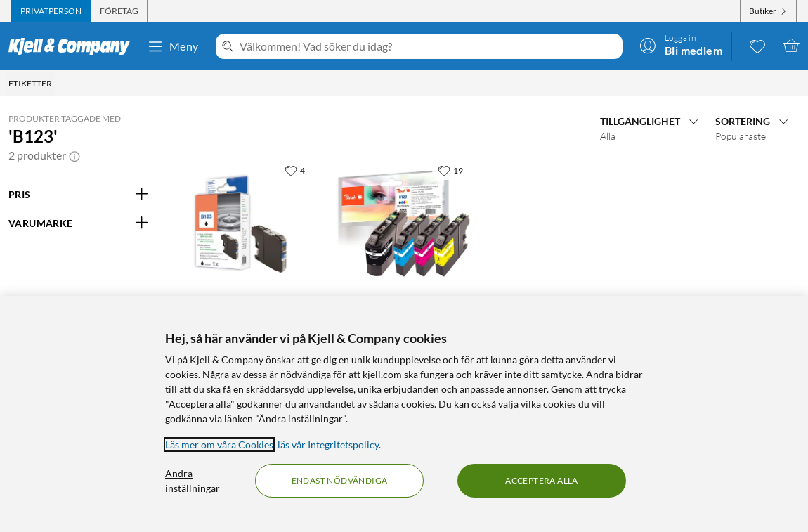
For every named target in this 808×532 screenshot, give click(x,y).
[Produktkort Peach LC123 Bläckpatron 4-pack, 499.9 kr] (404, 223)
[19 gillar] (450, 170)
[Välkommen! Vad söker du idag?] (428, 46)
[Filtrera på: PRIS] (79, 195)
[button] (74, 155)
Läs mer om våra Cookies (219, 445)
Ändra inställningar (193, 481)
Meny (173, 46)
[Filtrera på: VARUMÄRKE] (79, 223)
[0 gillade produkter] (757, 46)
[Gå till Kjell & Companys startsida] (73, 46)
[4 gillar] (295, 170)
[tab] (51, 11)
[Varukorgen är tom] (791, 46)
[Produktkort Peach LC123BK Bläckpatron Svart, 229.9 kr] (245, 223)
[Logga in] (681, 46)
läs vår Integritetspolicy (328, 445)
